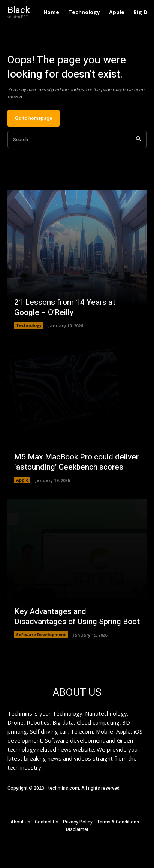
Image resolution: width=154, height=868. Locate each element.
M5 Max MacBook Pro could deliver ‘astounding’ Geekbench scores (76, 462)
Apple (22, 480)
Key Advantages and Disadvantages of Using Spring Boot (77, 617)
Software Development (41, 635)
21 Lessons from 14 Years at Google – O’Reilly (65, 307)
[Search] (138, 139)
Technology (29, 325)
